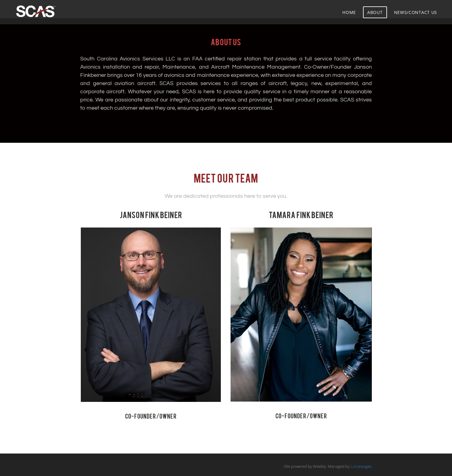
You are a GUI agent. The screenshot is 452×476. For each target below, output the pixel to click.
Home (349, 12)
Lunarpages (361, 466)
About (375, 12)
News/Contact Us (416, 12)
